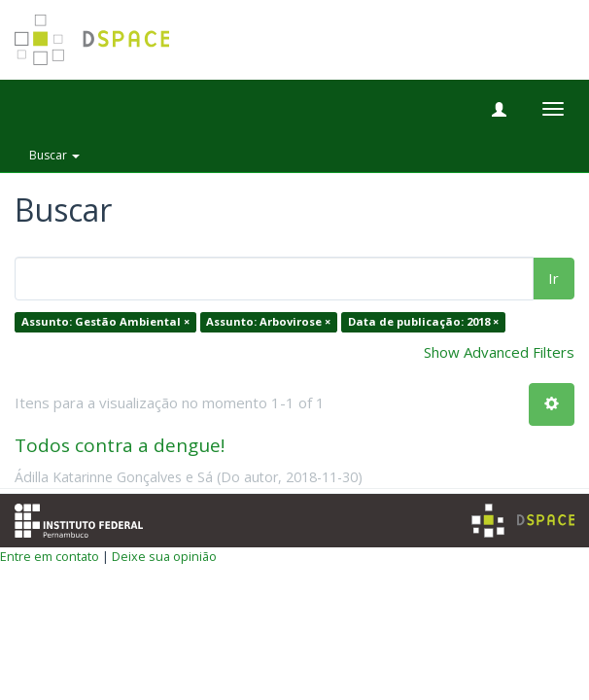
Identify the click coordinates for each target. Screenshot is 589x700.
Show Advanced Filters (499, 352)
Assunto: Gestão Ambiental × (105, 322)
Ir (554, 278)
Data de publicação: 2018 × (423, 322)
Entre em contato (50, 556)
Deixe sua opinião (164, 556)
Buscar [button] (54, 155)
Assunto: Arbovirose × (268, 322)
